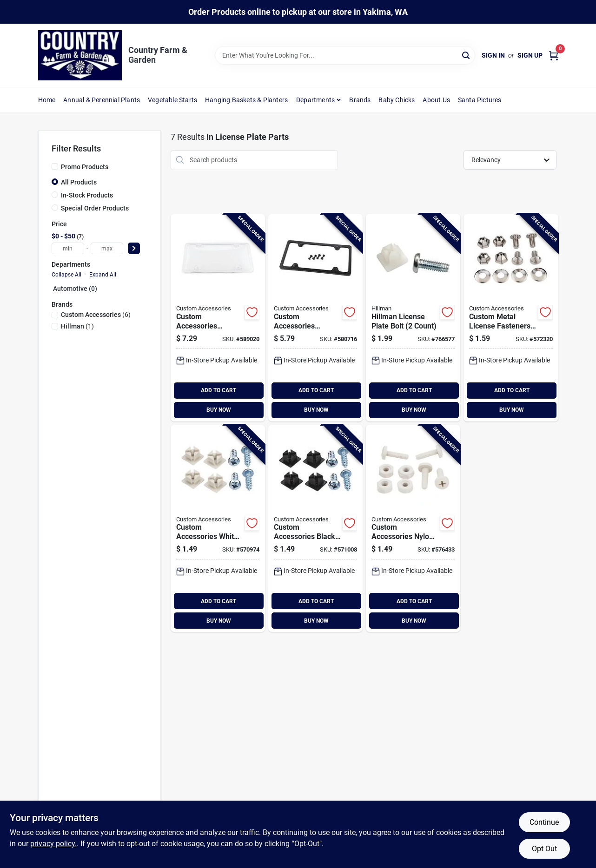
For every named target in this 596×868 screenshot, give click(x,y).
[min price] (68, 248)
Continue (544, 822)
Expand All (103, 275)
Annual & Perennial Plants (102, 100)
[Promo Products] (55, 166)
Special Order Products (95, 208)
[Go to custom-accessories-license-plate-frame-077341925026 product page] (315, 318)
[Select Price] (134, 248)
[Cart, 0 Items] (554, 56)
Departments (315, 100)
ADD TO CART (219, 390)
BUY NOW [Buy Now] (219, 410)
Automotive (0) (75, 289)
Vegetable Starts (172, 100)
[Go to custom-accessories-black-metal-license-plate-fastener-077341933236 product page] (315, 529)
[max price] (107, 248)
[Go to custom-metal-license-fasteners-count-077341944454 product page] (511, 318)
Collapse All (66, 275)
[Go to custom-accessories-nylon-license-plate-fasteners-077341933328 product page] (413, 529)
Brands (360, 100)
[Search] (467, 55)
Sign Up (530, 55)
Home (47, 100)
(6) (96, 315)
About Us (436, 100)
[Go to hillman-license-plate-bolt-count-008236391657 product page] (413, 318)
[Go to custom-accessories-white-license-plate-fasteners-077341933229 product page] (218, 529)
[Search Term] (345, 55)
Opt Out (544, 849)
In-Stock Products (87, 195)
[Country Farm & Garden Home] (80, 55)
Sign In (493, 55)
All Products (79, 182)
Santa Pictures (480, 100)
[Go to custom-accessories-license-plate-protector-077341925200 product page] (218, 318)
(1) (77, 326)
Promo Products (85, 167)
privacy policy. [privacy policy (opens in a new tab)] (53, 844)
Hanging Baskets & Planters (246, 100)
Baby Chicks (397, 100)
